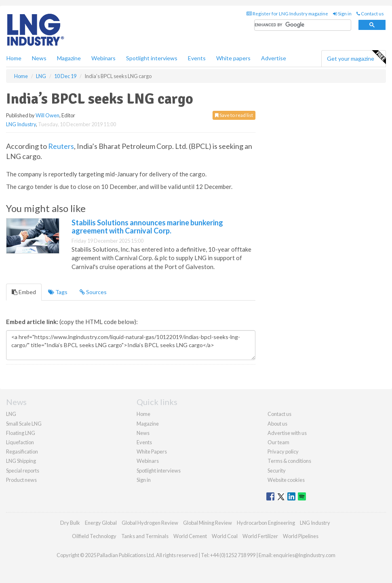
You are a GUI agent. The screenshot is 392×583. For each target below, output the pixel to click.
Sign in (342, 14)
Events (197, 58)
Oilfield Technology (94, 536)
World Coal (225, 536)
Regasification (22, 452)
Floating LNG (21, 433)
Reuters (61, 146)
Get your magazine (356, 57)
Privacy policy (283, 452)
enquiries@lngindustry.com (304, 555)
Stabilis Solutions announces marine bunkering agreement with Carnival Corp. (147, 227)
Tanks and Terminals (145, 536)
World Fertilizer (260, 536)
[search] (303, 25)
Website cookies (286, 480)
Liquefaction (20, 442)
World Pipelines (301, 536)
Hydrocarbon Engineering (266, 523)
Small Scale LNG (24, 424)
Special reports (23, 471)
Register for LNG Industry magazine (287, 14)
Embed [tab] (24, 292)
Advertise (274, 58)
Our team (278, 442)
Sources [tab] (93, 292)
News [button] (39, 58)
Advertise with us (287, 433)
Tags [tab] (58, 292)
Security (277, 471)
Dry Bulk (70, 523)
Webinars (103, 58)
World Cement (190, 536)
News (143, 433)
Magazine (69, 58)
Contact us (370, 14)
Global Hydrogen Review (150, 523)
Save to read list (234, 115)
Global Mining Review (208, 523)
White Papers (152, 452)
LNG (11, 414)
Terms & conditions (289, 461)
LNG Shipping (21, 461)
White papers (233, 58)
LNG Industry (21, 124)
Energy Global (101, 523)
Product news (21, 480)
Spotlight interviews (152, 58)
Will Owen (47, 115)
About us (277, 424)
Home (14, 58)
